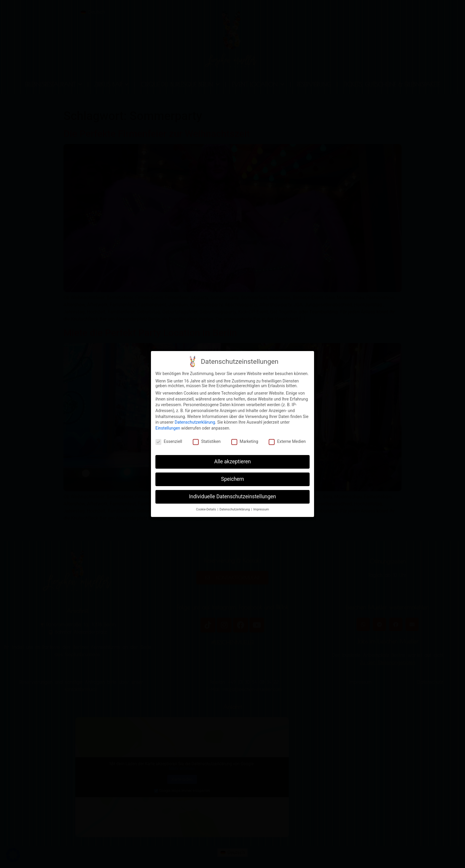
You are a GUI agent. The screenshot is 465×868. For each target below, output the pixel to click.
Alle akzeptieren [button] (232, 461)
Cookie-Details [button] (206, 509)
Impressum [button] (261, 509)
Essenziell (169, 440)
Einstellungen (168, 427)
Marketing (245, 440)
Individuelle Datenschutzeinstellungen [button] (232, 496)
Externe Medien (287, 440)
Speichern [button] (232, 478)
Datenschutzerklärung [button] (235, 509)
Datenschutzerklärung (195, 421)
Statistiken (207, 440)
